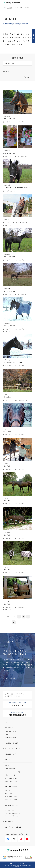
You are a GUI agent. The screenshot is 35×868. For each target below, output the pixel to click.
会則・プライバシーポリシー (17, 863)
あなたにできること (9, 678)
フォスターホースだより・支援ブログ (19, 7)
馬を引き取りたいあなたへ (13, 805)
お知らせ (7, 760)
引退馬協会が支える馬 (12, 743)
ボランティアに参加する (12, 800)
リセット (29, 77)
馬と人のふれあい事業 (11, 778)
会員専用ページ (10, 822)
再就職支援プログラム (11, 781)
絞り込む (6, 71)
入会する (7, 790)
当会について (9, 728)
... (28, 617)
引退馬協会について (10, 731)
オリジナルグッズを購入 (12, 797)
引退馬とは (8, 734)
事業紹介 (7, 765)
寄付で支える (9, 794)
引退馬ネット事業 (10, 775)
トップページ (9, 722)
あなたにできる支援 (11, 787)
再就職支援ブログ (10, 754)
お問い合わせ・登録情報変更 (14, 827)
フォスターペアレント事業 (12, 772)
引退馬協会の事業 (10, 769)
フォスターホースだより (12, 749)
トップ (5, 7)
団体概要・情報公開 (10, 738)
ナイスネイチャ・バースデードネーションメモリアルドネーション (12, 813)
